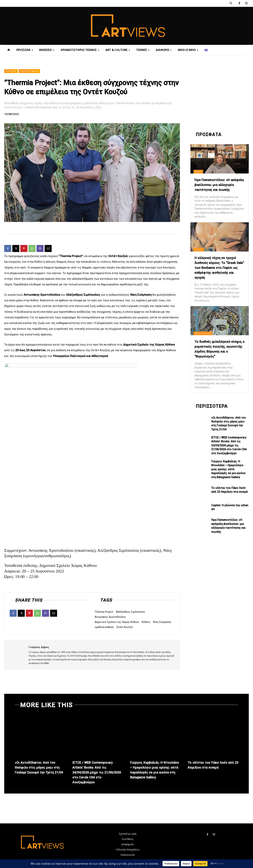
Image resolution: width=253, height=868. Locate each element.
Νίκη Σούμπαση (162, 622)
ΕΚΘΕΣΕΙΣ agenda (29, 71)
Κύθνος (146, 622)
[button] (231, 3)
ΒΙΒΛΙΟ (199, 171)
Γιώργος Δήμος (39, 647)
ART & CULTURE (204, 338)
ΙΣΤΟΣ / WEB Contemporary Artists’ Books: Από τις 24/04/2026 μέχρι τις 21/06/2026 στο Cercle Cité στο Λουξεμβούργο (229, 450)
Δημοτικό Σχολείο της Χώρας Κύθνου (117, 622)
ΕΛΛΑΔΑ (200, 254)
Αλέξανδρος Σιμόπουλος (131, 612)
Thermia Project (104, 612)
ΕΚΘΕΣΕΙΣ (11, 71)
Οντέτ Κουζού (125, 627)
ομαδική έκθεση (104, 627)
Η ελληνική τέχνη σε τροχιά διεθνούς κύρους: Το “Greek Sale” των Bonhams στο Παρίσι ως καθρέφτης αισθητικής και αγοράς (217, 273)
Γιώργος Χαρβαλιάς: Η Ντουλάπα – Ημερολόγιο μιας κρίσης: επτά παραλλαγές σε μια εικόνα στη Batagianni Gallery (228, 474)
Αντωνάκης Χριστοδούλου (110, 617)
